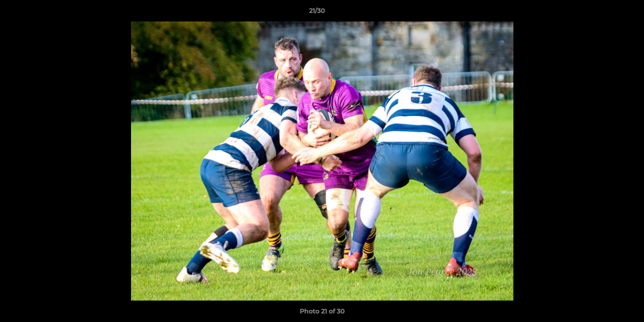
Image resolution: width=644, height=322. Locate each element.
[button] (606, 13)
